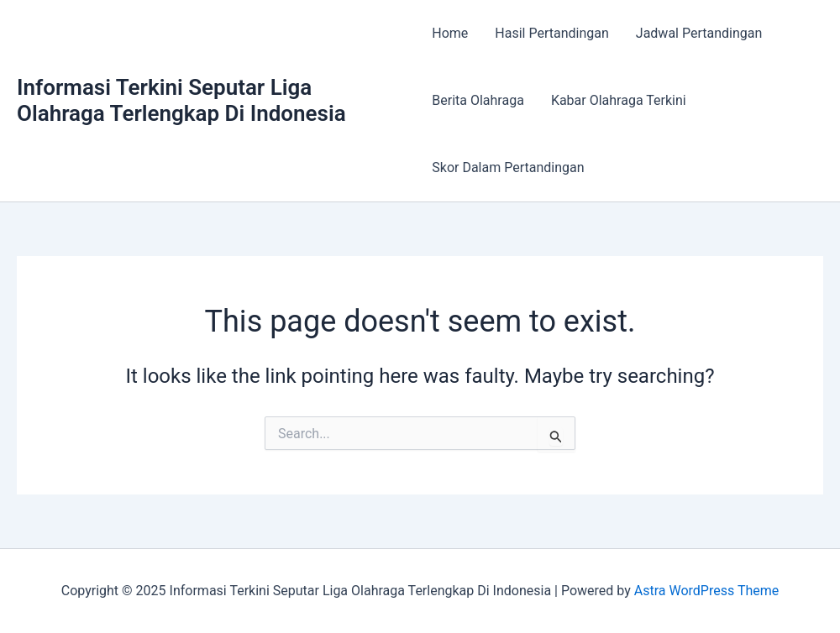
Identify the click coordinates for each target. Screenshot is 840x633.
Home (450, 33)
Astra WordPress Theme (706, 591)
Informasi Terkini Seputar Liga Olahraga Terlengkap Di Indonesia (181, 100)
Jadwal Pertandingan (699, 33)
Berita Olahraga (478, 100)
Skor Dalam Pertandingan (508, 167)
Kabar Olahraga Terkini (619, 100)
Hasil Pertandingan (551, 33)
